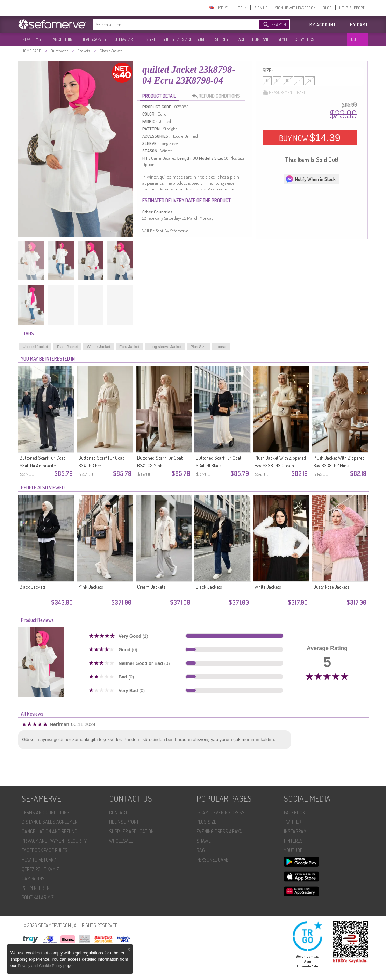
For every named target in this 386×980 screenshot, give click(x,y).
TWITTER (292, 822)
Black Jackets (33, 587)
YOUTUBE (293, 850)
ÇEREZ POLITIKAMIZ (40, 869)
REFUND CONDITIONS (218, 96)
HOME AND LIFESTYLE (270, 39)
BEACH (240, 39)
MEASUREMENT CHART (284, 93)
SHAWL (203, 841)
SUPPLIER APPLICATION (131, 831)
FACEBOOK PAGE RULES (45, 850)
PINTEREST (295, 841)
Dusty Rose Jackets (331, 587)
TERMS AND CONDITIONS (46, 812)
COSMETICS (304, 39)
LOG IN (241, 8)
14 (310, 81)
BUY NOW (310, 138)
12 (299, 81)
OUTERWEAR (122, 39)
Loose (221, 347)
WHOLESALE (121, 841)
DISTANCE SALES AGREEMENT (51, 822)
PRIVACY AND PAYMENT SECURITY (54, 841)
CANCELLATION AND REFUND (49, 831)
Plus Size (199, 347)
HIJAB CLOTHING (61, 39)
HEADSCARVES (94, 39)
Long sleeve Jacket (165, 347)
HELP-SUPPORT (352, 8)
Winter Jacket (98, 347)
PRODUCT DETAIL (159, 96)
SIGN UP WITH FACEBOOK (295, 8)
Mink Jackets (91, 587)
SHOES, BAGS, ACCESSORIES (185, 39)
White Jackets (268, 587)
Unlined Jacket (35, 347)
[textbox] (169, 24)
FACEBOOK (294, 812)
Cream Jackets (151, 587)
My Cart (359, 25)
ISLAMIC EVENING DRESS (221, 812)
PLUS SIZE (148, 39)
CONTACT (118, 812)
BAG (201, 850)
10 (288, 81)
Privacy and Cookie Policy (41, 966)
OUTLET (357, 39)
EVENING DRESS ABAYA (219, 831)
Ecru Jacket (129, 347)
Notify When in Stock (310, 179)
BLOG (327, 8)
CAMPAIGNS (33, 879)
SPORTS (221, 39)
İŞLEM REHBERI (36, 888)
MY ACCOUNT (323, 25)
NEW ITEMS (31, 39)
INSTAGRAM (295, 831)
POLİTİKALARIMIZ (38, 897)
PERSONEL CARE (212, 860)
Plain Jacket (67, 347)
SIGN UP (261, 8)
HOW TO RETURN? (39, 860)
